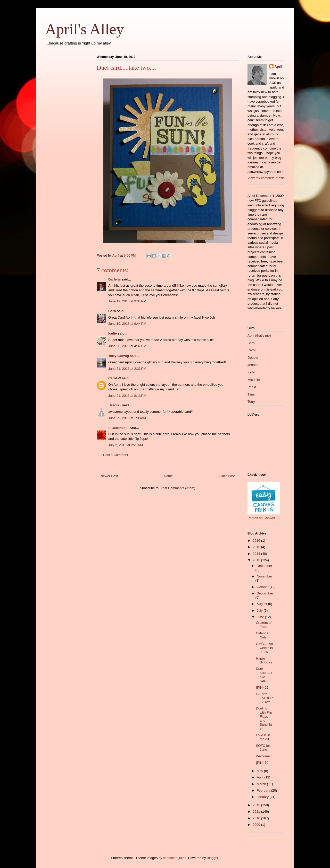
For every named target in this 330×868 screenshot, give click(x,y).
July (260, 611)
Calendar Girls (263, 635)
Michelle (254, 380)
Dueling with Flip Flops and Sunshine (264, 718)
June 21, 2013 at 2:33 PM (127, 369)
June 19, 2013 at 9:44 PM (127, 324)
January (263, 797)
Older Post (227, 476)
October (263, 587)
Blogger (212, 858)
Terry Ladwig (119, 356)
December (265, 566)
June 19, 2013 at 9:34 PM (127, 301)
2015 (257, 547)
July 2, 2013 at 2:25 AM (126, 445)
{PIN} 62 (262, 687)
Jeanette (254, 365)
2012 (257, 805)
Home (168, 476)
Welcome (263, 756)
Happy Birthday (264, 660)
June (261, 617)
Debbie (253, 358)
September (265, 593)
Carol (251, 350)
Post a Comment (116, 455)
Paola (252, 387)
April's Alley (85, 29)
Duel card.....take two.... (264, 675)
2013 (257, 560)
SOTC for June (263, 748)
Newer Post (109, 476)
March (262, 784)
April (278, 67)
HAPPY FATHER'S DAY (264, 698)
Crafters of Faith (264, 625)
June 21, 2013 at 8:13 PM (127, 396)
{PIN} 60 (262, 763)
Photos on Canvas (261, 518)
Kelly (251, 372)
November (265, 576)
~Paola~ (115, 405)
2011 (257, 812)
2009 (257, 825)
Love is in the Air (263, 737)
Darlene (114, 279)
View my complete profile (266, 178)
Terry (251, 402)
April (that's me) (259, 335)
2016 (257, 541)
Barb (112, 311)
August (262, 604)
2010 (257, 818)
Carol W (115, 378)
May (260, 771)
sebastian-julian (175, 858)
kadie (113, 333)
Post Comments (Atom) (178, 488)
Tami (251, 394)
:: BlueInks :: (118, 428)
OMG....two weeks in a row (264, 648)
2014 (257, 554)
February (264, 790)
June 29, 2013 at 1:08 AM (127, 418)
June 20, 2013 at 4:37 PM (127, 346)
